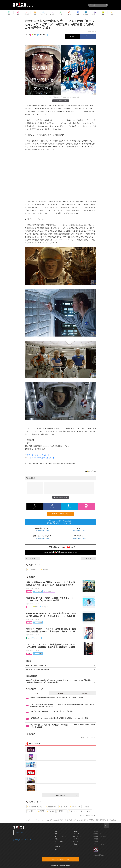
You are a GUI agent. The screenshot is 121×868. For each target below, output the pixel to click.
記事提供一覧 (97, 834)
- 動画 (75, 831)
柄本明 (41, 811)
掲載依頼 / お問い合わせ (100, 836)
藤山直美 (63, 807)
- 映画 (56, 849)
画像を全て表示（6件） (60, 101)
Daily (37, 693)
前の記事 (31, 558)
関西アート (62, 811)
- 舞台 (56, 834)
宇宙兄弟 (45, 570)
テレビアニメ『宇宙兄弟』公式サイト (41, 458)
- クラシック (57, 839)
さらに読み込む (66, 795)
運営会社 (96, 831)
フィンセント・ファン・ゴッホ (80, 811)
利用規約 (96, 842)
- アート (56, 844)
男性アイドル (75, 807)
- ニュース (76, 834)
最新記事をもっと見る (88, 738)
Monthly (84, 693)
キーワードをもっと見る (87, 815)
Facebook (19, 832)
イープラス (29, 820)
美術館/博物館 (51, 807)
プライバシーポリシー (100, 844)
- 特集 (75, 844)
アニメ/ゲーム (33, 570)
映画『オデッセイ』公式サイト (38, 455)
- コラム (76, 842)
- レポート (76, 839)
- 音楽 (56, 831)
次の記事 (90, 558)
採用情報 (96, 839)
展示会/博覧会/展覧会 (35, 807)
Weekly (61, 693)
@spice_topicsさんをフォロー (23, 840)
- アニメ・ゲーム (59, 842)
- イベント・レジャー (60, 836)
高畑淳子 (87, 807)
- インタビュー (77, 836)
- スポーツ (57, 847)
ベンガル (51, 811)
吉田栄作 (31, 811)
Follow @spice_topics (42, 531)
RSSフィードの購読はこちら (62, 514)
